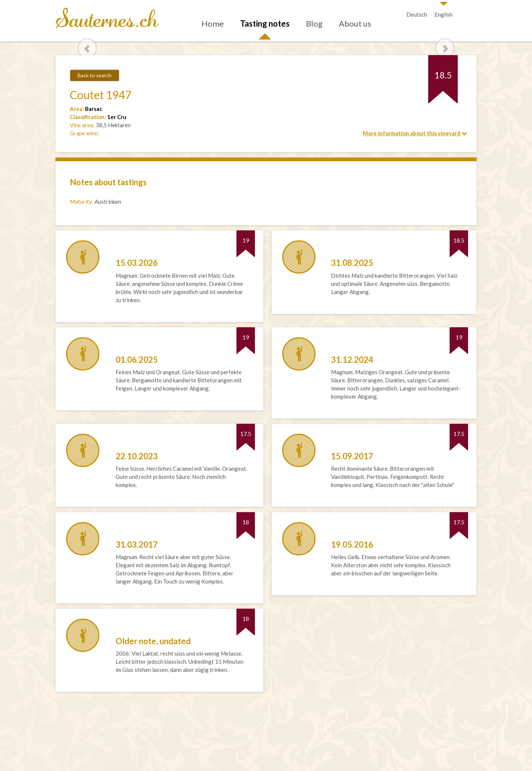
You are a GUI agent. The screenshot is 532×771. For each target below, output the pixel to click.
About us (355, 23)
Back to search (95, 75)
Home (213, 23)
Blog (314, 23)
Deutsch (417, 14)
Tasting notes (265, 23)
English (444, 14)
